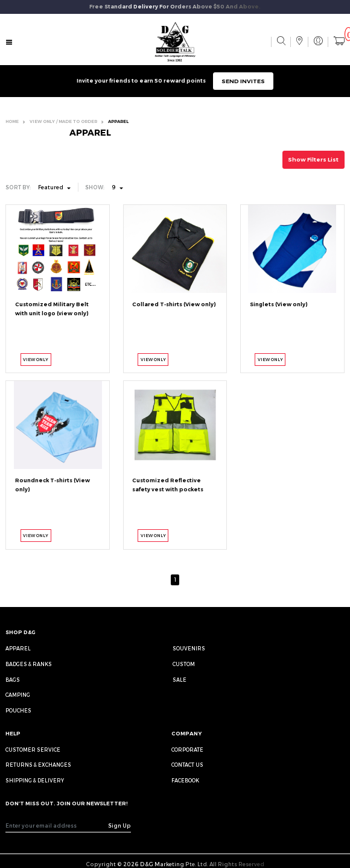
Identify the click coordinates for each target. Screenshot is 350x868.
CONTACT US (187, 765)
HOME (12, 121)
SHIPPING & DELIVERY (35, 781)
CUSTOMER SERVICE (33, 750)
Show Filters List (313, 159)
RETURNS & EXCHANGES (38, 765)
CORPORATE (187, 750)
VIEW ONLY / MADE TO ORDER (63, 121)
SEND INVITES (243, 81)
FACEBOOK (185, 781)
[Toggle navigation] (9, 43)
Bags (13, 680)
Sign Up (119, 826)
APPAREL (118, 121)
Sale (180, 680)
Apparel (18, 649)
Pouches (18, 711)
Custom (184, 664)
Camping (18, 695)
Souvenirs (189, 649)
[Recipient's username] (57, 826)
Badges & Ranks (29, 664)
